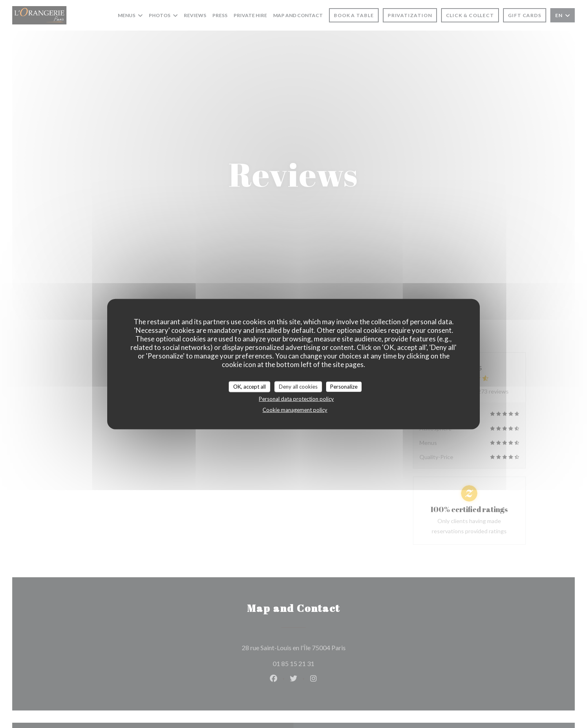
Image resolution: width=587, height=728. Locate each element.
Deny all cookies (298, 386)
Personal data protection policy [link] (296, 399)
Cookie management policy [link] (295, 410)
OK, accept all (249, 386)
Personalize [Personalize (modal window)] (344, 386)
